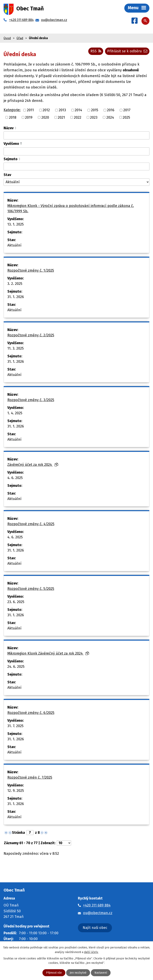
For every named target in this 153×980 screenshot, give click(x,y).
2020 (45, 117)
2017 (127, 110)
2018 (13, 117)
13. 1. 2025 (16, 224)
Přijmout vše (54, 973)
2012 (46, 110)
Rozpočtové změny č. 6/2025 (31, 713)
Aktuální (14, 245)
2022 (78, 117)
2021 (61, 117)
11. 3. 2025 (16, 348)
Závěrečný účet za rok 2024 (33, 465)
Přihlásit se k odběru (127, 51)
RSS (96, 51)
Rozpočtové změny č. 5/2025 (31, 589)
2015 (95, 110)
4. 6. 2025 (15, 478)
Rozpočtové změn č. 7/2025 (30, 777)
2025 (126, 117)
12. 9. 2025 (16, 791)
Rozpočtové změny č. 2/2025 (31, 335)
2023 (94, 117)
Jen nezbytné (78, 973)
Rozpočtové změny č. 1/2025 (31, 270)
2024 (110, 117)
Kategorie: (12, 110)
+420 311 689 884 (97, 905)
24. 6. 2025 (16, 667)
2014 (78, 110)
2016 (111, 110)
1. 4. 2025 (15, 413)
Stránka (18, 833)
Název (9, 128)
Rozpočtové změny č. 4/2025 (31, 524)
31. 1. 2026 (16, 297)
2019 (29, 117)
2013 (62, 110)
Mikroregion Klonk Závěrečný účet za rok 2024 (48, 653)
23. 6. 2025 (16, 602)
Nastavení (101, 973)
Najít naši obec (95, 928)
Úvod (7, 38)
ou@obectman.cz (98, 913)
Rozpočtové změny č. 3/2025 (31, 400)
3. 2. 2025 (15, 284)
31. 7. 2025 (15, 726)
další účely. (91, 952)
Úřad (20, 38)
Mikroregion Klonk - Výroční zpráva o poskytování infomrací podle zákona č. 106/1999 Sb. (71, 208)
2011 (30, 110)
